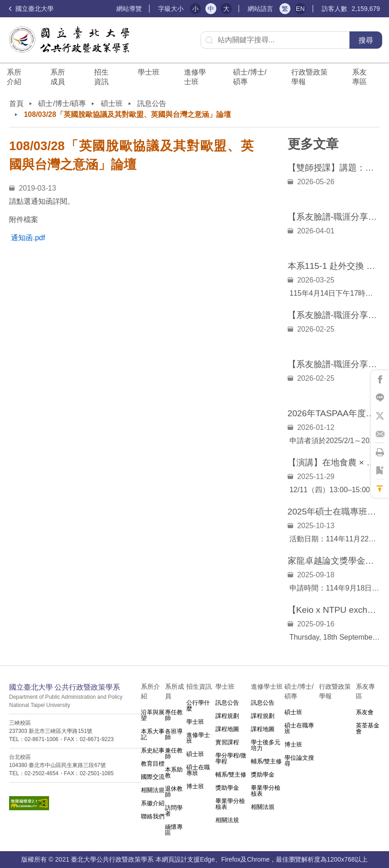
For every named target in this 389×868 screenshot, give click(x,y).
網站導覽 (129, 9)
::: (112, 9)
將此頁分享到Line (380, 398)
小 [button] (195, 9)
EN (300, 9)
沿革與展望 (153, 715)
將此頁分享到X (380, 416)
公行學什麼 (198, 706)
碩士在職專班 (198, 770)
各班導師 (174, 734)
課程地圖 (227, 729)
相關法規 (153, 790)
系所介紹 (14, 77)
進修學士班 (195, 77)
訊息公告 (152, 103)
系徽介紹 (153, 803)
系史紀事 (153, 750)
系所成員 (58, 77)
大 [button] (226, 9)
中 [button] (211, 9)
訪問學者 (174, 811)
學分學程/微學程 (231, 758)
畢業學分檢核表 (230, 804)
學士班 (195, 722)
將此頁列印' (380, 452)
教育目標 (153, 764)
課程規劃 (227, 716)
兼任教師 (174, 753)
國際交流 (153, 777)
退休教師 (174, 792)
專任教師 (174, 715)
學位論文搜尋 (299, 761)
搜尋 (366, 40)
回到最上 (380, 489)
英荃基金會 (368, 728)
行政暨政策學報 (309, 77)
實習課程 (227, 742)
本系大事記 (153, 734)
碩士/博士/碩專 (250, 77)
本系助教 (174, 772)
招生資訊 (101, 77)
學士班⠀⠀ (149, 77)
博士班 (195, 786)
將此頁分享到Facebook (380, 379)
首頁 (16, 103)
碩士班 (112, 103)
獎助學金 (227, 788)
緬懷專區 (174, 830)
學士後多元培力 (266, 745)
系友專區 (359, 77)
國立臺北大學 (31, 9)
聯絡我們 (153, 816)
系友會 (365, 712)
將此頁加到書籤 (380, 470)
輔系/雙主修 (231, 775)
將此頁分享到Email (380, 434)
